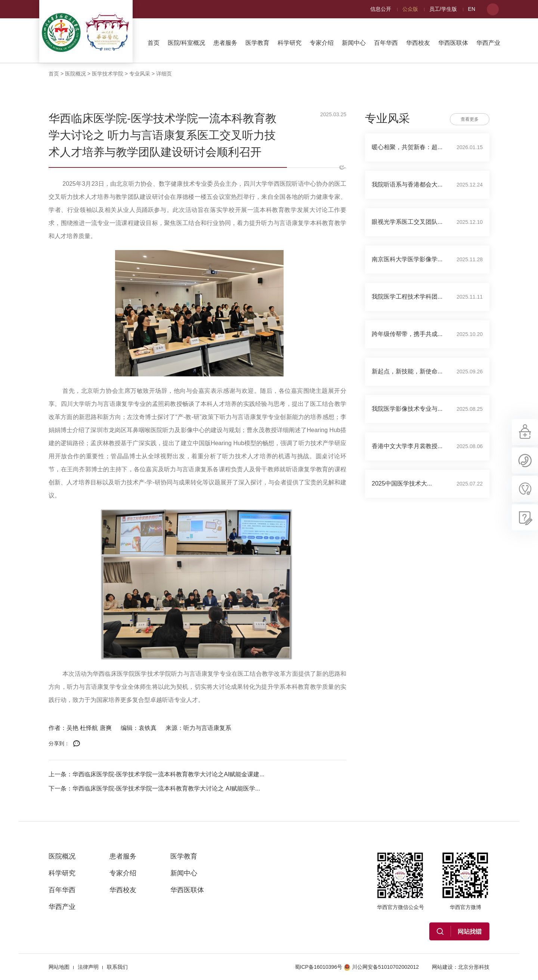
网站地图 (59, 967)
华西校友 (418, 43)
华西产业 (488, 43)
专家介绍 (322, 43)
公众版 (410, 9)
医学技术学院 (108, 74)
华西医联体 (453, 43)
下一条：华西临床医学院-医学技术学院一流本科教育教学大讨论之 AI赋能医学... (154, 788)
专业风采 (140, 74)
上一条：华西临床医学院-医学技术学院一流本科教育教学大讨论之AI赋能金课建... (157, 774)
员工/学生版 (443, 9)
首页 (154, 43)
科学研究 (290, 43)
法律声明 (88, 967)
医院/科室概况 (186, 43)
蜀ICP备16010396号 (319, 967)
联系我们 (117, 967)
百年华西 (386, 43)
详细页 (164, 74)
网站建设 (442, 967)
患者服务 (225, 43)
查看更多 (470, 119)
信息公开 (381, 9)
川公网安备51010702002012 (381, 967)
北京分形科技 (474, 967)
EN (472, 9)
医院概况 (75, 74)
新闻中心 (354, 43)
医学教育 (257, 43)
